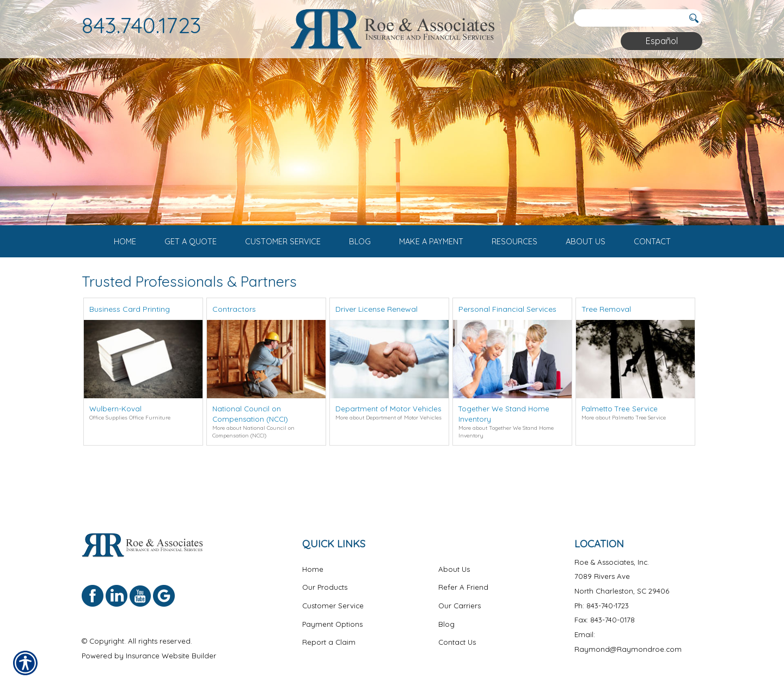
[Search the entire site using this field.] (629, 18)
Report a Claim (329, 630)
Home (313, 557)
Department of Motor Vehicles (388, 434)
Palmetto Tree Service (620, 434)
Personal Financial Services (507, 335)
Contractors (234, 335)
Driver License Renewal (376, 335)
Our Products (325, 575)
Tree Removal (606, 335)
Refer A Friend (463, 575)
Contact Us (457, 630)
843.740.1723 (142, 25)
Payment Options (332, 612)
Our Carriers (460, 593)
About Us (454, 557)
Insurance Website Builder (171, 643)
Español (662, 41)
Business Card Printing (130, 335)
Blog (446, 612)
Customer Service (333, 593)
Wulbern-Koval (115, 434)
